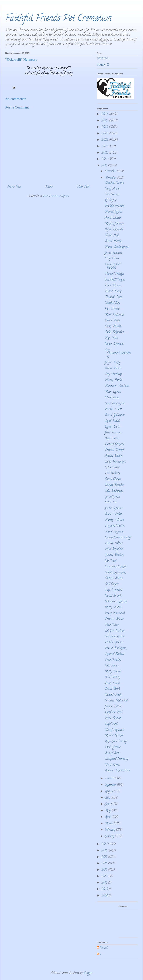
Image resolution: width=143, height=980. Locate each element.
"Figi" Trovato (112, 309)
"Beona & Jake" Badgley (113, 266)
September (111, 785)
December (111, 171)
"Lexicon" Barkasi (114, 654)
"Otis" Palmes (112, 195)
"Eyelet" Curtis (112, 427)
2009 (105, 889)
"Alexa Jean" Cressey (115, 742)
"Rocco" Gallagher (114, 415)
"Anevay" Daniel (113, 456)
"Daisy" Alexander (114, 730)
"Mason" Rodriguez (115, 648)
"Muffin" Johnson (114, 224)
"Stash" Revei (112, 625)
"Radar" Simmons (114, 344)
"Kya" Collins (112, 439)
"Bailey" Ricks (112, 753)
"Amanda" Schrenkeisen (117, 771)
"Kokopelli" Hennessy (116, 759)
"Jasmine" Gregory (114, 444)
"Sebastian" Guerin (114, 637)
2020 (105, 153)
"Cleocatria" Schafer (115, 567)
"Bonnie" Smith (113, 695)
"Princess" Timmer (114, 450)
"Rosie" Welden (113, 514)
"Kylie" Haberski (114, 230)
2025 (105, 121)
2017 (105, 844)
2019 (105, 159)
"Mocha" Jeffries (113, 212)
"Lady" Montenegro (115, 462)
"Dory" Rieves (112, 765)
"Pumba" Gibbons (114, 642)
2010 (105, 883)
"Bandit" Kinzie (113, 291)
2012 (105, 877)
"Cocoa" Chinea (112, 479)
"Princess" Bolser (114, 619)
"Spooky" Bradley (114, 555)
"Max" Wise (111, 338)
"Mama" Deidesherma (116, 247)
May (108, 811)
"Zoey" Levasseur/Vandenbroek (118, 353)
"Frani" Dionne (113, 286)
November (111, 178)
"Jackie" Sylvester (114, 508)
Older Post (83, 187)
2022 (105, 140)
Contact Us (103, 65)
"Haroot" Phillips (114, 274)
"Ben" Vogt (110, 561)
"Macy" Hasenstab (115, 613)
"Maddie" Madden (114, 206)
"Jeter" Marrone (113, 433)
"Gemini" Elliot (113, 707)
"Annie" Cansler (113, 218)
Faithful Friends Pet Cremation (58, 19)
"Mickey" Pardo (113, 380)
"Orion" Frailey (113, 660)
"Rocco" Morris (113, 241)
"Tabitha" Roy (112, 303)
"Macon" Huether (114, 736)
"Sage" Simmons (113, 590)
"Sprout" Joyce (112, 497)
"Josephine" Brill (113, 712)
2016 (105, 851)
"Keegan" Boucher (114, 485)
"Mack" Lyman (113, 392)
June (108, 804)
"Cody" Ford (111, 724)
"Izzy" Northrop (113, 374)
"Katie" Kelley (112, 677)
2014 (105, 864)
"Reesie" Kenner (113, 369)
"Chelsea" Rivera (113, 578)
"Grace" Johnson (113, 253)
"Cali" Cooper (111, 584)
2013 (105, 870)
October (110, 779)
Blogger (88, 973)
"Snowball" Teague (115, 280)
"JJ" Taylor (110, 200)
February (111, 830)
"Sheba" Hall (112, 235)
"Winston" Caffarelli (116, 602)
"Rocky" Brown (113, 596)
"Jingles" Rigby (112, 363)
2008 (105, 896)
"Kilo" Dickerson (114, 491)
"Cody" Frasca (112, 259)
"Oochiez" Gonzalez (115, 573)
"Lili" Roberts (112, 473)
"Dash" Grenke (112, 747)
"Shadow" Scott (113, 297)
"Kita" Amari (111, 666)
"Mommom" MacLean (117, 386)
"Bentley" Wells (113, 543)
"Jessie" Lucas (112, 683)
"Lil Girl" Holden (114, 631)
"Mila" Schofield (114, 549)
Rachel (104, 948)
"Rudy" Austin (112, 189)
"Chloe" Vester (112, 468)
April (108, 817)
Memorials (103, 59)
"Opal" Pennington (114, 404)
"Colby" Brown (113, 326)
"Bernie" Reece (112, 321)
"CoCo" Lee (110, 503)
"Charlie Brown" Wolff (118, 538)
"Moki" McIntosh (114, 315)
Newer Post (14, 187)
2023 (105, 134)
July (108, 798)
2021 (105, 147)
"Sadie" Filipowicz (114, 332)
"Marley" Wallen (114, 520)
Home (49, 187)
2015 (105, 857)
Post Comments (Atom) (56, 196)
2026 (105, 114)
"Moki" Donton (113, 718)
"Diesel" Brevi (112, 689)
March (109, 824)
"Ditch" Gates (112, 398)
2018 (105, 166)
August (109, 791)
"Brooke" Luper (113, 409)
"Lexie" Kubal (112, 421)
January (110, 836)
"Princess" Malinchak (116, 701)
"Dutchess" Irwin (114, 183)
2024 (105, 127)
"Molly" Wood (113, 672)
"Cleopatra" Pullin (114, 526)
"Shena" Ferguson (114, 532)
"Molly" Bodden (113, 608)
